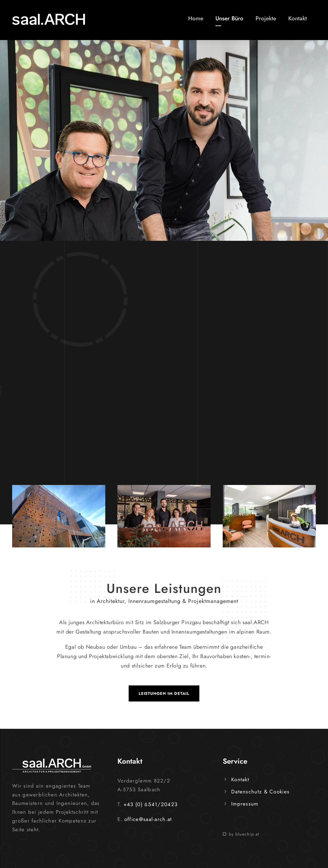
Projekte (266, 18)
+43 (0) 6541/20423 (150, 804)
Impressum (245, 804)
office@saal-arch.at (148, 819)
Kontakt (298, 18)
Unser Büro (229, 18)
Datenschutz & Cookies (260, 792)
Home (196, 18)
